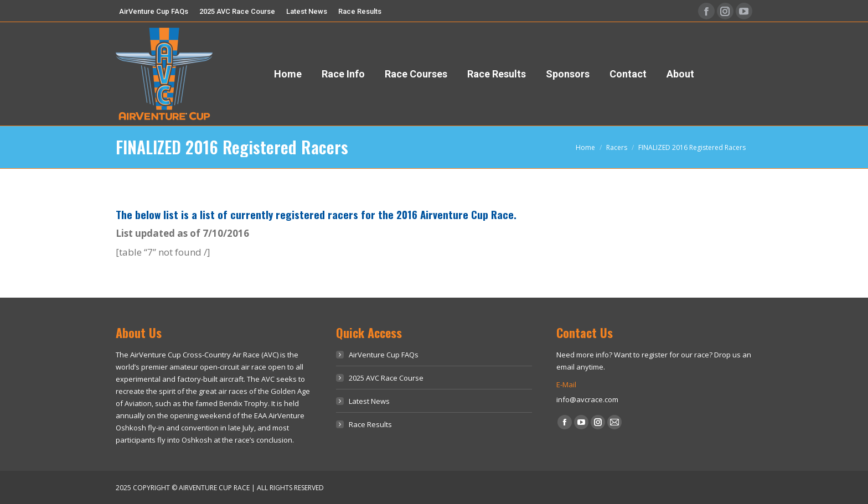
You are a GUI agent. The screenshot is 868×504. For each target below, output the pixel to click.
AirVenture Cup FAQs (384, 355)
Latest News (369, 401)
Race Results (370, 424)
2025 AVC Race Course (386, 378)
